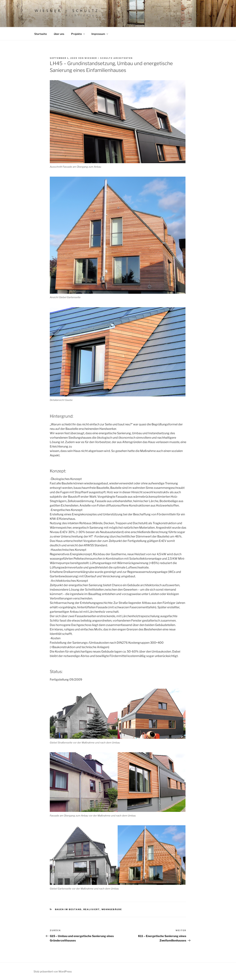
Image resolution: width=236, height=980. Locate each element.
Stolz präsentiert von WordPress (53, 971)
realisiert (92, 909)
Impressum (100, 34)
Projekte (78, 34)
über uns (59, 34)
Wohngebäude (112, 909)
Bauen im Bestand (68, 909)
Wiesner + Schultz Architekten (109, 58)
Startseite (41, 34)
